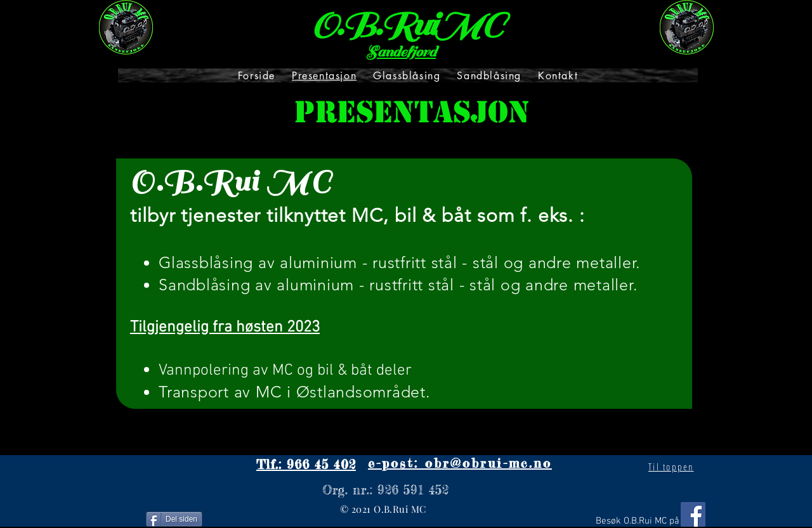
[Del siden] (174, 519)
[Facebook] (693, 514)
